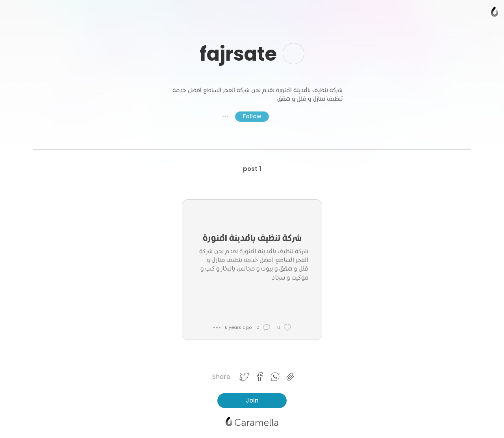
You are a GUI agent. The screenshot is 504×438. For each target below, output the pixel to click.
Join (252, 400)
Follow (252, 116)
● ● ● (225, 117)
